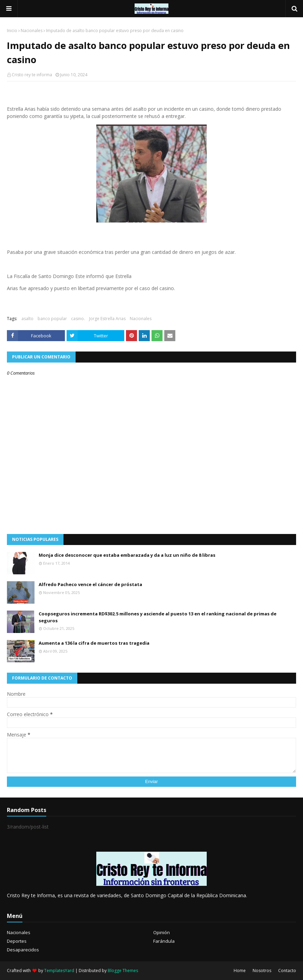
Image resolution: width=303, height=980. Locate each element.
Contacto (287, 971)
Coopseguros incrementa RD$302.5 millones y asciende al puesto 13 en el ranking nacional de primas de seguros (158, 617)
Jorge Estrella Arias (107, 319)
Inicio (12, 31)
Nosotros (262, 971)
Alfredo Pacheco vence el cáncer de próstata (90, 584)
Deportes (17, 941)
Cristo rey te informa (32, 75)
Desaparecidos (23, 950)
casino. (78, 319)
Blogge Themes (123, 971)
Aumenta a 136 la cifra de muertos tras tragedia (94, 643)
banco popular (52, 319)
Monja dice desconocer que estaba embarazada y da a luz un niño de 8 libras (127, 555)
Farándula (164, 941)
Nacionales (32, 31)
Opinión (162, 932)
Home (240, 971)
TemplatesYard (59, 971)
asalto (27, 319)
